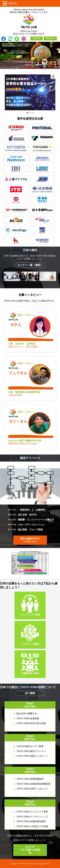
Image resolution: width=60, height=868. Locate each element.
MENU (13, 3)
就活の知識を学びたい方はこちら (30, 540)
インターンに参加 (30, 635)
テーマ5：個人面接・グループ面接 (25, 530)
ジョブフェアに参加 (30, 605)
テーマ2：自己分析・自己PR (22, 515)
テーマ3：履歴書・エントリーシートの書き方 (31, 520)
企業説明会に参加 (30, 664)
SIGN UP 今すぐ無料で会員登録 (30, 850)
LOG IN (36, 38)
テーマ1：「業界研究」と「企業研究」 (28, 510)
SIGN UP (50, 38)
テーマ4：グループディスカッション (26, 525)
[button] (28, 113)
